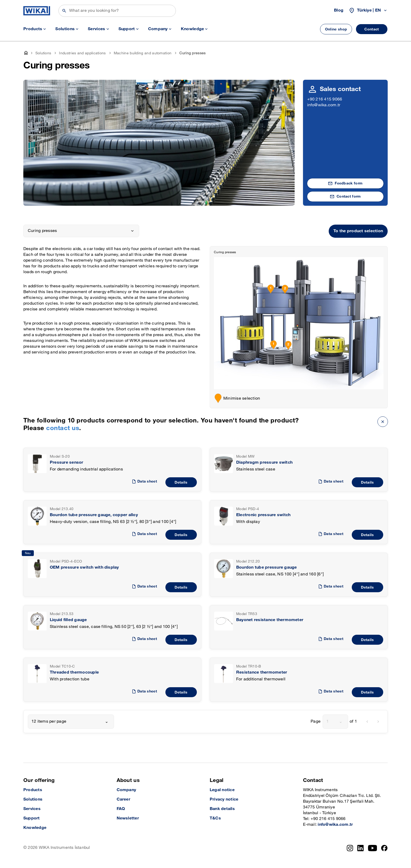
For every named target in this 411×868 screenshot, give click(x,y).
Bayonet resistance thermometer (270, 620)
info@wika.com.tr (324, 105)
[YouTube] (373, 848)
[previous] (367, 722)
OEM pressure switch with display (84, 567)
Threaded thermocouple (74, 672)
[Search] (117, 11)
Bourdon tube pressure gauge (266, 567)
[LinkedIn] (361, 848)
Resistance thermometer (262, 672)
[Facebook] (384, 848)
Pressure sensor (67, 462)
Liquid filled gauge (68, 620)
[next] (378, 722)
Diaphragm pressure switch (264, 462)
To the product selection (358, 231)
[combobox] (71, 722)
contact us (63, 428)
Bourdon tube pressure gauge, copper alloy (94, 515)
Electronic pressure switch (263, 515)
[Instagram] (350, 848)
